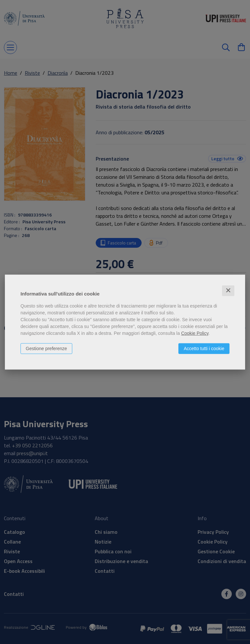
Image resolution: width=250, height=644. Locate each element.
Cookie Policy (195, 333)
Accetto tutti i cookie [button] (204, 348)
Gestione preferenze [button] (46, 348)
